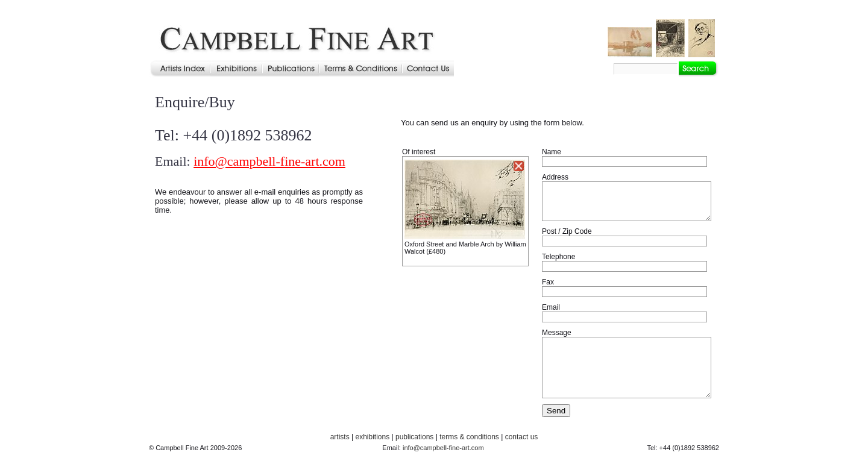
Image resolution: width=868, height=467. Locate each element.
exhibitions (372, 437)
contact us (522, 437)
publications (414, 437)
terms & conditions (469, 437)
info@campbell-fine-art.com (269, 161)
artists (340, 437)
